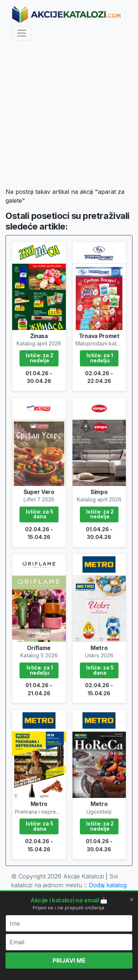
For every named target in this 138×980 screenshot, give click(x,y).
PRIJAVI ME (69, 961)
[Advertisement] (69, 115)
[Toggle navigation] (22, 33)
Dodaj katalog (108, 885)
